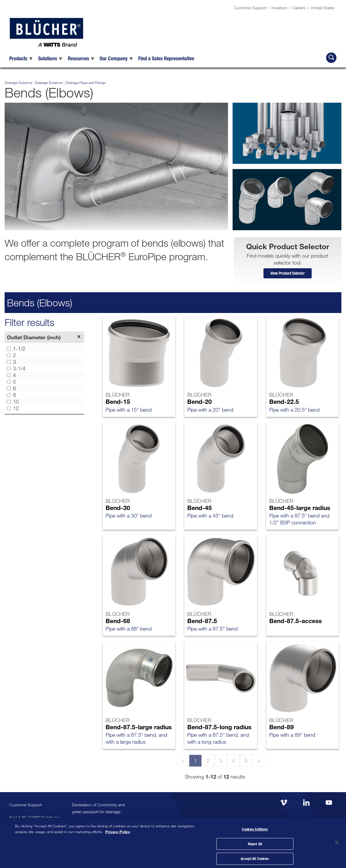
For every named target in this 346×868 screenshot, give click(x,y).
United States (323, 8)
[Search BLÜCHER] (331, 58)
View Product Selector (288, 274)
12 (13, 410)
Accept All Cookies (255, 857)
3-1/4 (16, 370)
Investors (279, 8)
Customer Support (250, 8)
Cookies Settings (255, 827)
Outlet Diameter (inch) (34, 339)
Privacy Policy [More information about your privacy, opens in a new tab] (118, 829)
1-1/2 (16, 350)
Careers (299, 8)
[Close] (337, 841)
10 (13, 403)
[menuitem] (21, 58)
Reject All (255, 842)
